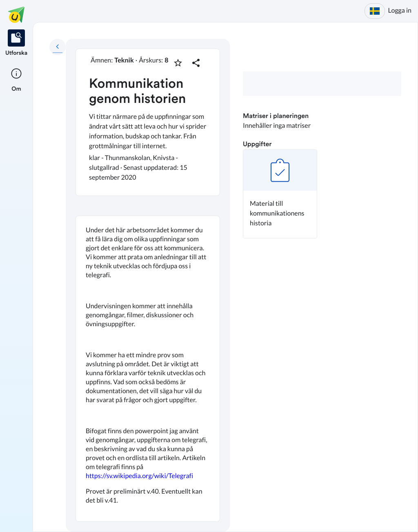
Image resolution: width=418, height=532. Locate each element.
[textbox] (148, 369)
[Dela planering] (196, 63)
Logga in (400, 10)
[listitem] (16, 43)
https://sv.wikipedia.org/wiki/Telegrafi (139, 476)
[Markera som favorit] (178, 63)
